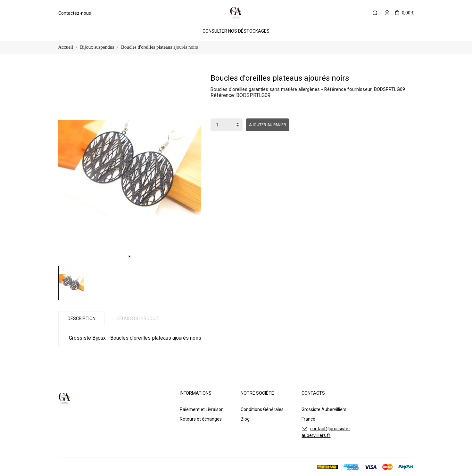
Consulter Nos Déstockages (236, 31)
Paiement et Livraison (202, 409)
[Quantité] (227, 125)
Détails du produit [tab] (137, 319)
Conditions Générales (262, 409)
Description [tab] (82, 319)
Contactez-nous (75, 13)
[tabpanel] (130, 168)
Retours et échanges (201, 419)
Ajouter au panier (268, 125)
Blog (245, 419)
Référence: (223, 95)
